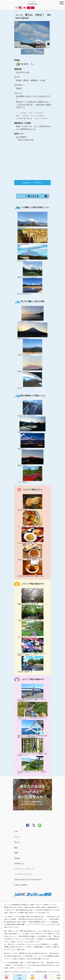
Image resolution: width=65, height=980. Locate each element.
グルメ (17, 837)
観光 (16, 848)
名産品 (17, 858)
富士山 (17, 842)
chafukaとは (19, 863)
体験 (16, 853)
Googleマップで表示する (32, 183)
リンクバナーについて (23, 874)
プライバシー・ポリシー (24, 869)
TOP (16, 831)
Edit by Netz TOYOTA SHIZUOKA (28, 880)
